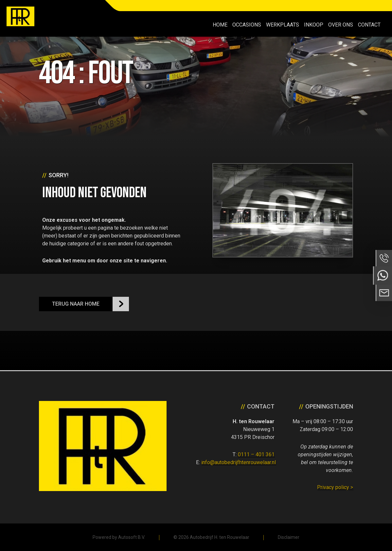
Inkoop (314, 25)
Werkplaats (283, 25)
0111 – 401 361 (256, 455)
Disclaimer (289, 537)
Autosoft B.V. (132, 537)
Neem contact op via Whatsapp (383, 275)
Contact (369, 25)
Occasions (247, 25)
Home (220, 25)
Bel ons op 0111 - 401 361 (384, 258)
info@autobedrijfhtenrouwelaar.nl (239, 462)
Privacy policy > (335, 487)
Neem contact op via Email (384, 293)
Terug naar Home (76, 304)
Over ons (341, 25)
